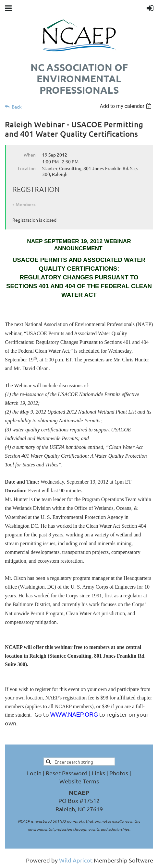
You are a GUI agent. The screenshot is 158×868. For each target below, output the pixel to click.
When (30, 155)
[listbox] (126, 106)
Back (17, 107)
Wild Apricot (76, 860)
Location (27, 168)
